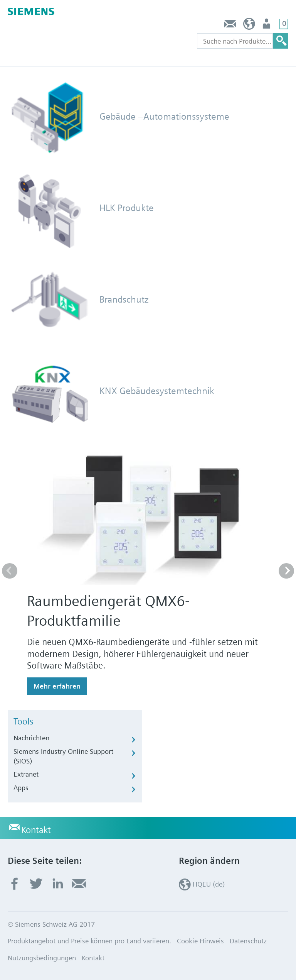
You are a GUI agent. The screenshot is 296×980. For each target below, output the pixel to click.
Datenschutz (248, 941)
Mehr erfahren (57, 686)
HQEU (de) (249, 26)
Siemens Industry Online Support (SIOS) (63, 756)
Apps (21, 788)
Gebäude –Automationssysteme (164, 116)
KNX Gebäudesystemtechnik (157, 391)
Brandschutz (124, 299)
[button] (286, 571)
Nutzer (267, 26)
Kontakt (230, 26)
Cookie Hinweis (200, 941)
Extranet (26, 774)
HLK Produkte (127, 208)
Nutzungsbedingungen (42, 958)
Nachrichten (31, 738)
